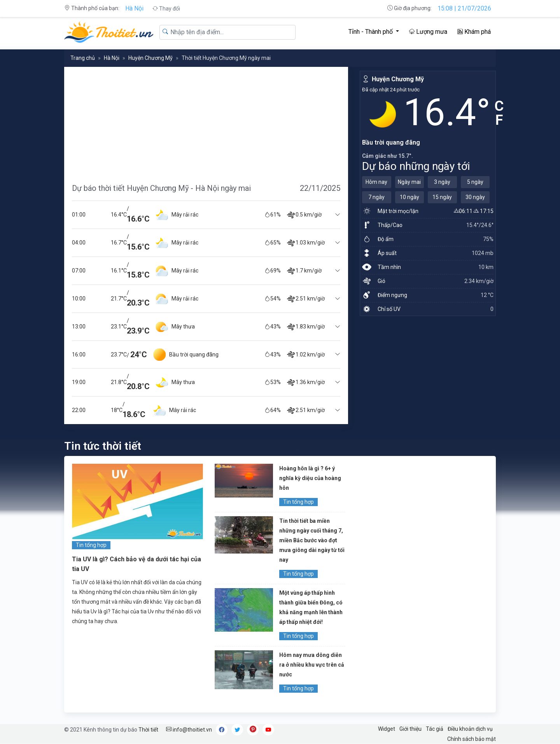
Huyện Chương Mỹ (150, 58)
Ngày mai (409, 182)
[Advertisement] (206, 121)
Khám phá (474, 32)
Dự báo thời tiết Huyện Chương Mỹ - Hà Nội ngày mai (161, 188)
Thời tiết (148, 730)
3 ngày (442, 182)
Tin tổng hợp (91, 545)
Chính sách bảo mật (472, 739)
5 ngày (475, 182)
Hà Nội (134, 8)
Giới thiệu (410, 729)
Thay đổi (166, 9)
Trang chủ (83, 58)
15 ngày (442, 197)
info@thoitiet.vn (189, 730)
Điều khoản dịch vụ (470, 729)
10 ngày (409, 197)
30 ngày (475, 197)
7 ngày (376, 197)
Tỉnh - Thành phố (371, 32)
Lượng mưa (428, 32)
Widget (387, 729)
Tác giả (435, 729)
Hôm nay (376, 182)
